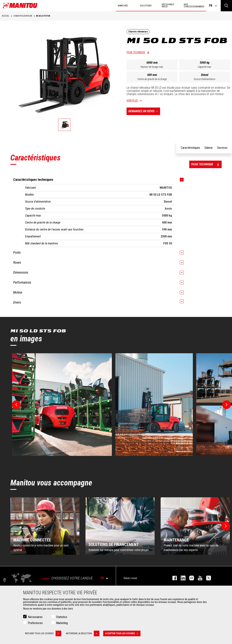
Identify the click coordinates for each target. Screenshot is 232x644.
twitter (207, 578)
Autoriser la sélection (83, 633)
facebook (173, 578)
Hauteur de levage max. (152, 67)
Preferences (35, 623)
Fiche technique (136, 52)
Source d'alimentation (205, 79)
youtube (198, 578)
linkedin (181, 578)
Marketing (62, 623)
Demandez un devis (144, 111)
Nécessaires (35, 617)
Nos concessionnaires (194, 5)
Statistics (62, 617)
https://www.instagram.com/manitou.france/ (190, 578)
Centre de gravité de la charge (152, 79)
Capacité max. (205, 67)
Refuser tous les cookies (43, 633)
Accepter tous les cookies (123, 633)
